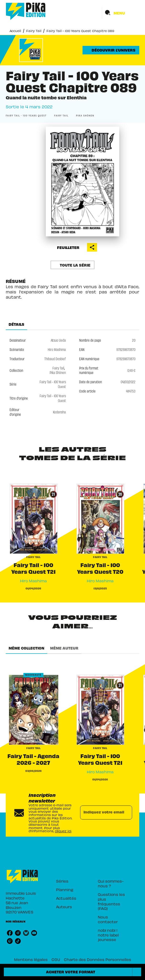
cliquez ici (63, 831)
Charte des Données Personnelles (98, 959)
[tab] (16, 324)
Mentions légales (31, 959)
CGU (56, 959)
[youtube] (34, 933)
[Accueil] (26, 11)
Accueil (15, 31)
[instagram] (18, 933)
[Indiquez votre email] (100, 813)
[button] (111, 50)
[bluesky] (26, 933)
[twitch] (10, 941)
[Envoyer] (126, 813)
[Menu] (121, 13)
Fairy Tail (34, 31)
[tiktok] (18, 941)
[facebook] (10, 933)
